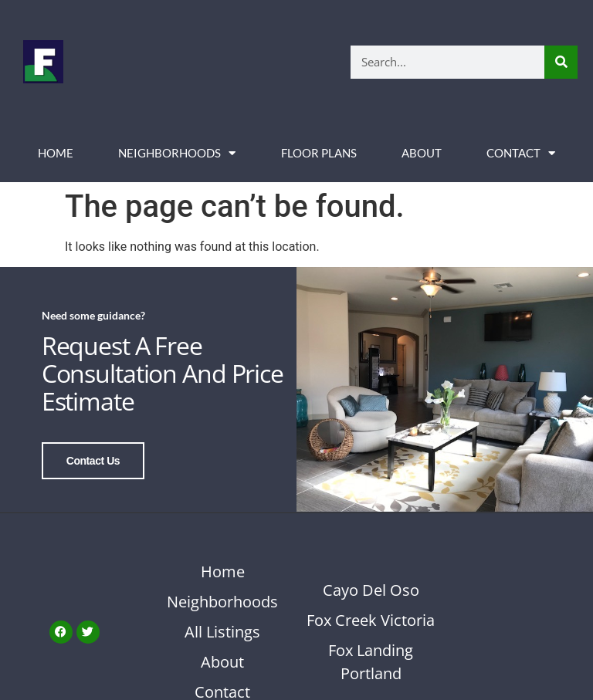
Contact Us (93, 461)
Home (56, 153)
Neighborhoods (177, 153)
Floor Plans (319, 153)
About (422, 153)
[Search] (561, 62)
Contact (521, 153)
